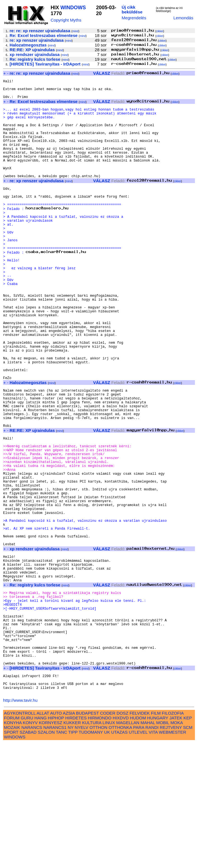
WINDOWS (73, 8)
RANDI (152, 852)
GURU (27, 843)
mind (76, 31)
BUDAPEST (88, 838)
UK (107, 857)
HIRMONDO (100, 843)
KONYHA (13, 847)
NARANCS (32, 852)
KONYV (30, 847)
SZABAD (28, 857)
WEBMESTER (173, 857)
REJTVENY (171, 852)
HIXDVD (121, 843)
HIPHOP (56, 843)
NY (71, 852)
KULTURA (92, 847)
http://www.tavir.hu (20, 825)
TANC (62, 857)
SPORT (11, 857)
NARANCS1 (55, 852)
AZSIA (69, 838)
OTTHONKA (120, 852)
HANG (41, 843)
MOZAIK (12, 852)
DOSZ (122, 838)
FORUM (12, 843)
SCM (188, 852)
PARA (139, 852)
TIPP (73, 857)
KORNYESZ (51, 847)
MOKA (176, 847)
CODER (108, 838)
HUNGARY (158, 843)
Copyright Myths (66, 20)
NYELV (82, 852)
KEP (188, 843)
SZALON (46, 857)
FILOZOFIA (173, 838)
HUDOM (138, 843)
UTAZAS (120, 857)
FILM (156, 838)
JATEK (176, 843)
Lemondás (183, 18)
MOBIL (163, 847)
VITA (153, 857)
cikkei (160, 31)
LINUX (109, 847)
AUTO (56, 838)
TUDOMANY (91, 857)
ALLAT (43, 838)
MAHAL (148, 847)
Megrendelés (134, 18)
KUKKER (72, 847)
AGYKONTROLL (20, 838)
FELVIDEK (140, 838)
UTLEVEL (138, 857)
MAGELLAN (128, 847)
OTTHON (98, 852)
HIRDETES (76, 843)
